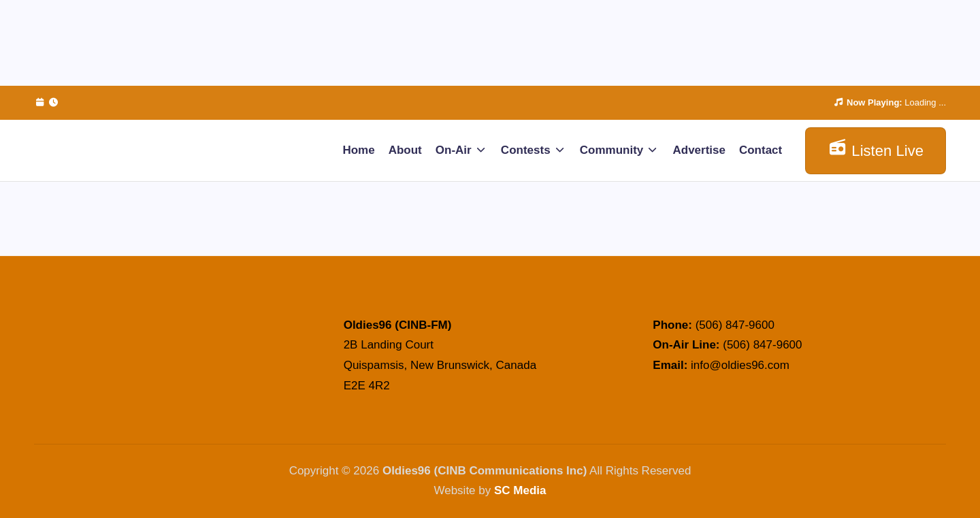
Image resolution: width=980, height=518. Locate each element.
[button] (876, 151)
